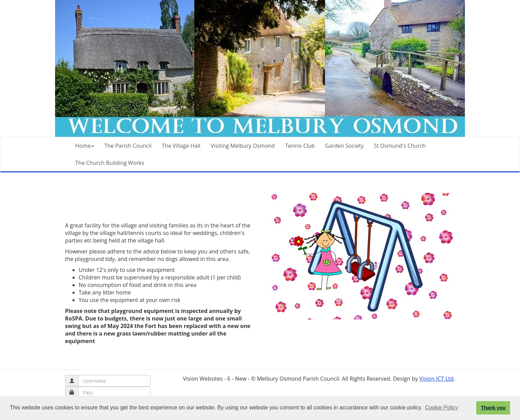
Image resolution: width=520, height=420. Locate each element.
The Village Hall (181, 146)
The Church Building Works (110, 163)
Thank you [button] (493, 408)
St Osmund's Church (400, 146)
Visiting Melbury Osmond (243, 146)
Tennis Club (300, 146)
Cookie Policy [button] (441, 408)
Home (85, 146)
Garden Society (344, 146)
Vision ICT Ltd (437, 379)
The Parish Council (128, 146)
